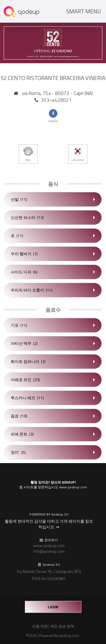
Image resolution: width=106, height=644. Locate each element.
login (53, 607)
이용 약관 (40, 626)
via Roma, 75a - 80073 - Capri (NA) (57, 93)
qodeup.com (69, 635)
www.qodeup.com (49, 545)
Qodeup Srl (60, 514)
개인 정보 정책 (62, 626)
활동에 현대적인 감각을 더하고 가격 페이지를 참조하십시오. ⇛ (49, 524)
